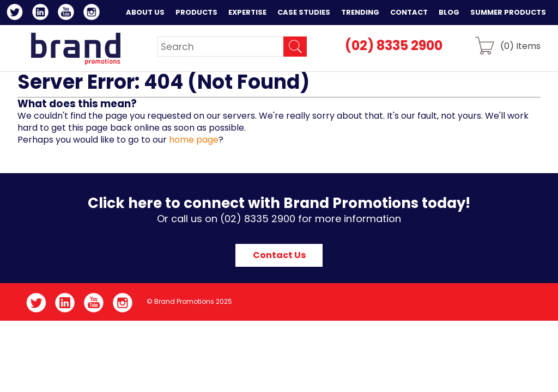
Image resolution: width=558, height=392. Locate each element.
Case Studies (304, 12)
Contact (409, 12)
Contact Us (279, 255)
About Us (145, 12)
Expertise (247, 12)
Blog (449, 12)
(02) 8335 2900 (394, 45)
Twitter (17, 14)
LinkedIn (42, 14)
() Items (520, 45)
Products (196, 12)
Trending (360, 12)
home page (194, 140)
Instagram (93, 14)
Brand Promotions (75, 48)
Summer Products (508, 12)
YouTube (68, 14)
